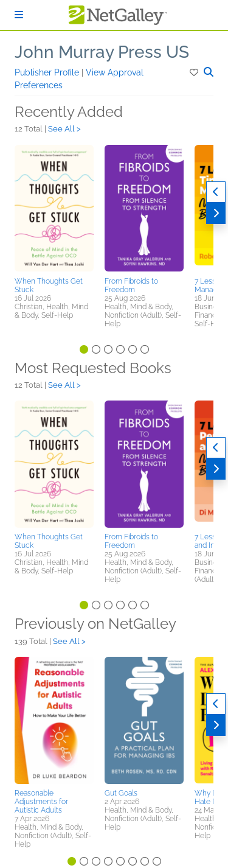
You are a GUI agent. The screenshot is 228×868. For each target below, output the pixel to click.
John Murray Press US (102, 52)
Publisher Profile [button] (48, 72)
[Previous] (216, 192)
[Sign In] (19, 15)
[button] (195, 72)
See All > (64, 129)
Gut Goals (121, 793)
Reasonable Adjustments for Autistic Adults (41, 802)
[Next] (216, 213)
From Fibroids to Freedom (131, 285)
